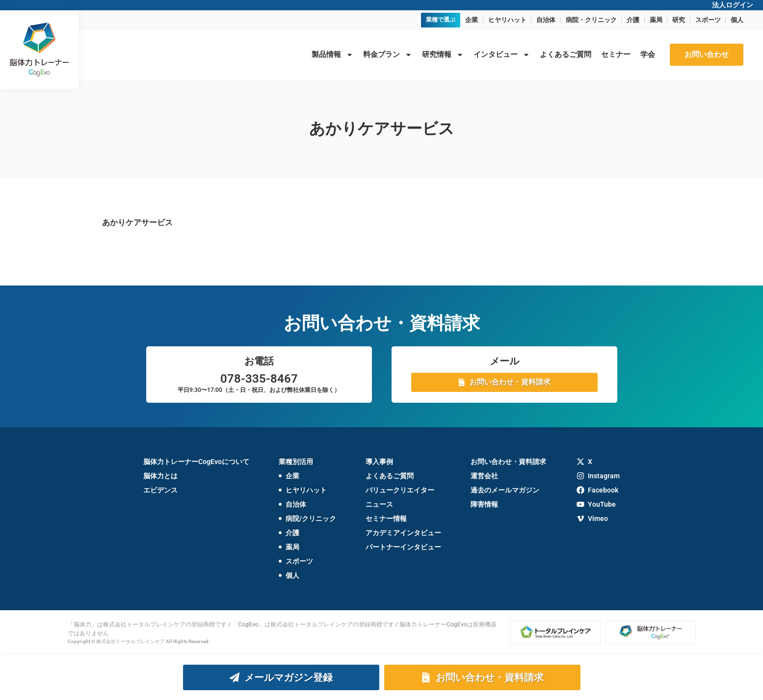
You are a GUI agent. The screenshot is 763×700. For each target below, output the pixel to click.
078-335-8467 (259, 379)
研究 (679, 20)
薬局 (656, 20)
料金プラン (388, 55)
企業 (472, 20)
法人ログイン (733, 5)
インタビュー (502, 55)
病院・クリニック (591, 20)
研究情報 (443, 55)
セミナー (616, 54)
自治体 (546, 20)
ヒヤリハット (507, 20)
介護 (633, 20)
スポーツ (708, 20)
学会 (648, 54)
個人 (737, 20)
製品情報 (332, 55)
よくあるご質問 (566, 54)
